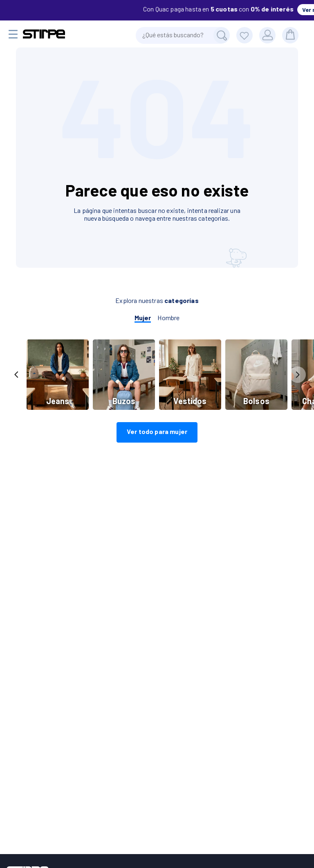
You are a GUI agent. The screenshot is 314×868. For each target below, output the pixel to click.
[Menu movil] (13, 34)
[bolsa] (290, 35)
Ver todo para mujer (157, 431)
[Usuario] (267, 35)
